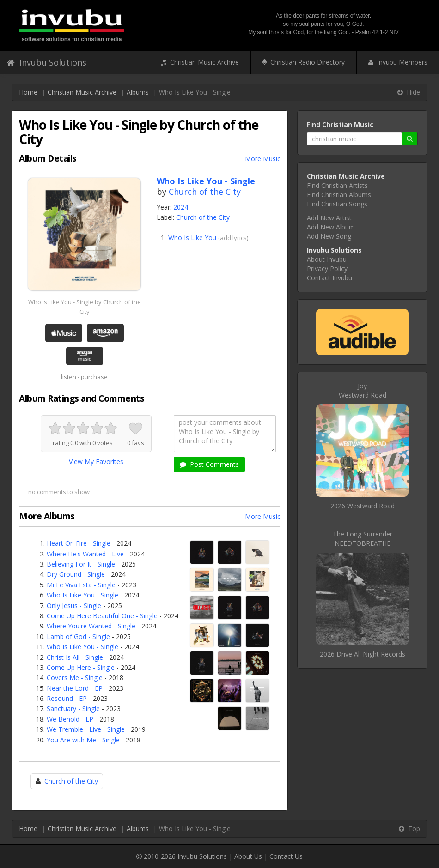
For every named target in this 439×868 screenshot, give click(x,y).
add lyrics (233, 238)
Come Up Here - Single (81, 667)
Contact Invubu (329, 278)
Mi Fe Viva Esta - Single (81, 585)
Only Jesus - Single (74, 606)
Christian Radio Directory (304, 62)
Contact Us (286, 856)
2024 (181, 207)
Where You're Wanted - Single (91, 626)
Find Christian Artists (337, 185)
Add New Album (331, 227)
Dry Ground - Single (76, 574)
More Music (263, 159)
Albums (138, 92)
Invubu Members (398, 62)
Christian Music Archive (200, 62)
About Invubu (327, 259)
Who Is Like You (192, 238)
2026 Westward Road (363, 506)
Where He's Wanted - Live (85, 554)
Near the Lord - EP (75, 688)
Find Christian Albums (339, 195)
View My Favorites (96, 461)
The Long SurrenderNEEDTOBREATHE (363, 539)
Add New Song (329, 236)
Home (28, 92)
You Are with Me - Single (83, 740)
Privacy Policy (327, 268)
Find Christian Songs (337, 204)
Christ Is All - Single (75, 657)
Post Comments (209, 464)
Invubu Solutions (47, 62)
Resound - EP (67, 698)
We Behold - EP (70, 719)
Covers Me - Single (75, 678)
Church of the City (205, 192)
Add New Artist (329, 218)
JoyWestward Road (363, 390)
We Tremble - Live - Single (86, 729)
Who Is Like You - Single (82, 595)
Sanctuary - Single (73, 708)
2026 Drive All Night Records (363, 654)
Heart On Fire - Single (79, 543)
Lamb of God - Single (78, 636)
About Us (248, 856)
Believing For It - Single (81, 564)
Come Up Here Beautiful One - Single (102, 616)
